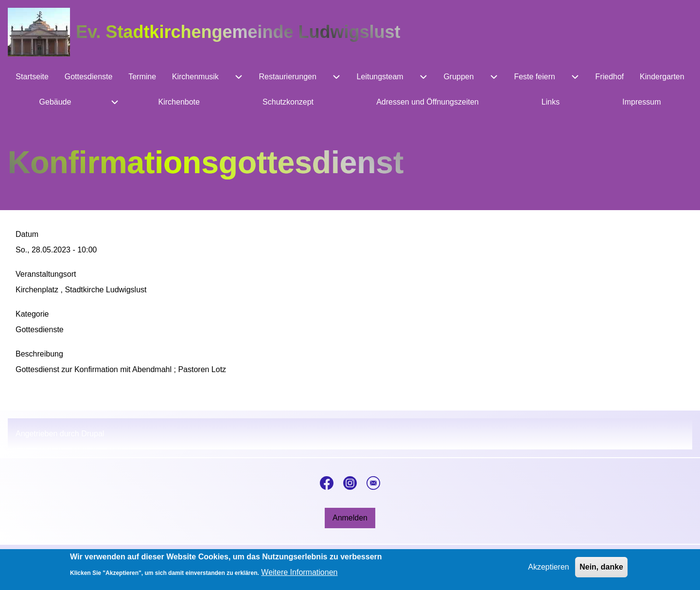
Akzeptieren (549, 570)
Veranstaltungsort (46, 274)
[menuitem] (32, 77)
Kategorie (32, 314)
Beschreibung (39, 354)
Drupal (93, 434)
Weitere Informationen (299, 576)
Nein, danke (601, 570)
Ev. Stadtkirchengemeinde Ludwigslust (238, 32)
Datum (27, 234)
